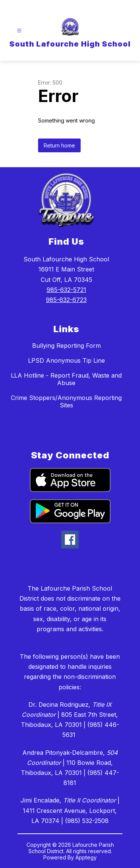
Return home (59, 145)
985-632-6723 (66, 300)
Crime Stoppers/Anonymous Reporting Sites (66, 401)
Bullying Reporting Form (66, 346)
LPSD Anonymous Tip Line (66, 360)
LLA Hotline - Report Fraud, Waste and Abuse (66, 379)
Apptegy (86, 857)
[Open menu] (19, 31)
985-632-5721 (66, 290)
